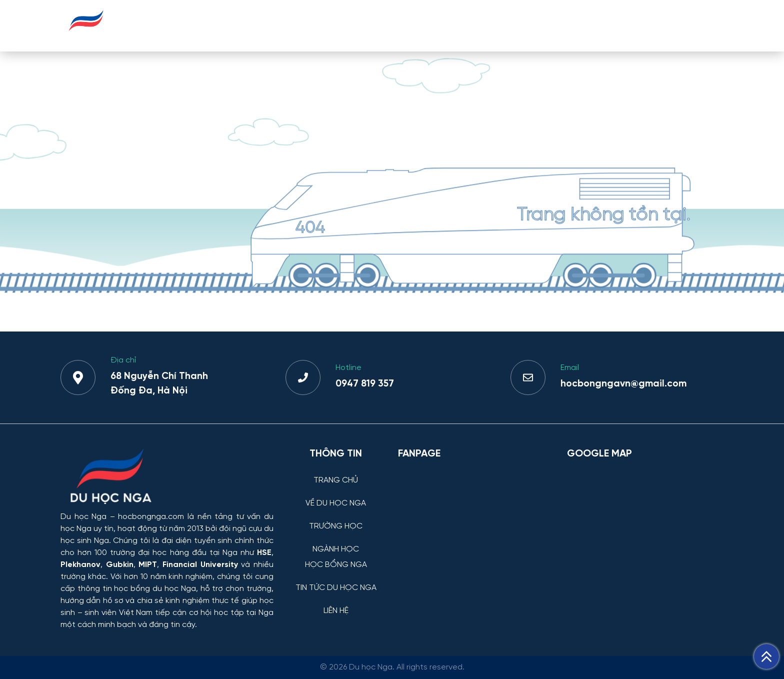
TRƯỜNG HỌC (383, 25)
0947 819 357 (365, 384)
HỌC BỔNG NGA (530, 25)
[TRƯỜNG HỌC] (336, 519)
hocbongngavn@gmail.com (623, 384)
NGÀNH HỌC (454, 25)
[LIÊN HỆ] (336, 603)
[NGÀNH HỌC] (336, 542)
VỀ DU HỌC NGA (304, 25)
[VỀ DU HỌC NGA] (336, 496)
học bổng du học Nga (155, 589)
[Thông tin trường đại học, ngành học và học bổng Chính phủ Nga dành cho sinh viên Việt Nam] (167, 477)
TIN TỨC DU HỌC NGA (624, 25)
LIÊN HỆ (699, 25)
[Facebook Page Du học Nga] (476, 519)
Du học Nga (83, 517)
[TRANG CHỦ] (336, 473)
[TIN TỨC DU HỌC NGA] (336, 580)
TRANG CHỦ (230, 25)
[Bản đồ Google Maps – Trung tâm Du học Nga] (642, 519)
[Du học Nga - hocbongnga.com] (86, 37)
